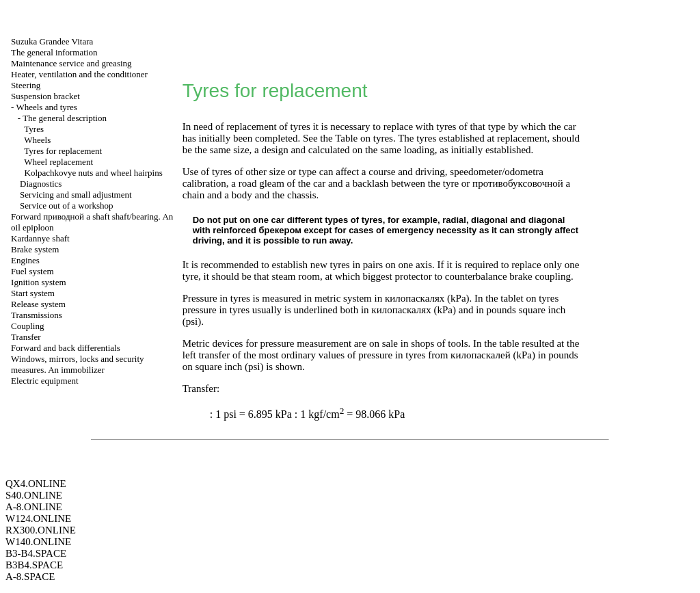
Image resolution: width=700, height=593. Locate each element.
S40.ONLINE (34, 495)
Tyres (34, 129)
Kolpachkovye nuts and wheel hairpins (94, 173)
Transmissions (37, 315)
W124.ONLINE (38, 518)
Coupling (27, 326)
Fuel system (32, 271)
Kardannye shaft (40, 238)
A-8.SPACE (30, 577)
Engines (25, 260)
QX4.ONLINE (36, 484)
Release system (38, 304)
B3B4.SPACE (34, 565)
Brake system (35, 249)
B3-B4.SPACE (36, 553)
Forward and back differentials (66, 348)
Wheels (37, 140)
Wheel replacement (58, 162)
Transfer (26, 337)
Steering (26, 85)
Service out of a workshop (66, 206)
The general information (54, 52)
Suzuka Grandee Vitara (52, 41)
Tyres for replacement (63, 151)
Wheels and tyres (46, 107)
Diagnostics (41, 184)
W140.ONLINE (38, 542)
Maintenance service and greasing (71, 63)
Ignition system (39, 282)
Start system (33, 293)
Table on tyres (364, 138)
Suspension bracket (45, 96)
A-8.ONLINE (34, 507)
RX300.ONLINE (41, 530)
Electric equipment (45, 381)
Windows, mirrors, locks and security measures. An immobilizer (77, 364)
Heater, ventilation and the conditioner (79, 74)
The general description (65, 118)
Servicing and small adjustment (76, 195)
